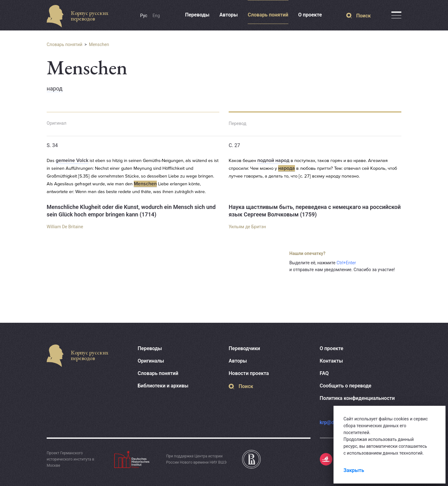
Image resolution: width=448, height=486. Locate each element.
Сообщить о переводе (346, 386)
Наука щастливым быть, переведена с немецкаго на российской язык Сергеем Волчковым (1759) (315, 211)
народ (55, 88)
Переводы (197, 15)
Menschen (99, 44)
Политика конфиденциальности (357, 398)
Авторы (229, 15)
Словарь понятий (268, 15)
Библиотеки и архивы (163, 386)
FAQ (324, 373)
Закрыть (354, 470)
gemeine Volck (72, 160)
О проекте (310, 15)
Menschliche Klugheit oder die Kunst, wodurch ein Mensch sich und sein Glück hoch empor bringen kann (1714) (131, 211)
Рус (144, 16)
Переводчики (244, 348)
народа (287, 168)
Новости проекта (249, 373)
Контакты (331, 361)
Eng (156, 16)
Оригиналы (151, 361)
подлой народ (273, 160)
